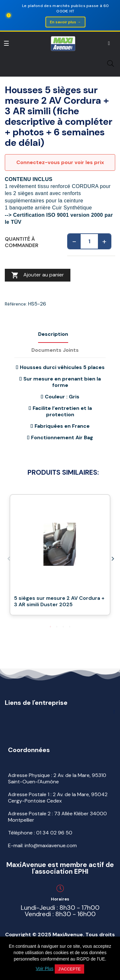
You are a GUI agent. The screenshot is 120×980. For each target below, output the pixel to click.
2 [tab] (57, 627)
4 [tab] (70, 627)
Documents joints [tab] (55, 350)
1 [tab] (51, 627)
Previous (8, 558)
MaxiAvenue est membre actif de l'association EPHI (60, 868)
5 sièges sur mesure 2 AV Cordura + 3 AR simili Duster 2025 (59, 601)
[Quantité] (89, 241)
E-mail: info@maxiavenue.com (42, 845)
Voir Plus (45, 969)
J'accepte (69, 969)
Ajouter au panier (38, 275)
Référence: (16, 304)
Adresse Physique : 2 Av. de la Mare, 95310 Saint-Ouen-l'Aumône (57, 778)
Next (112, 558)
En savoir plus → (65, 22)
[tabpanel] (60, 558)
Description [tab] (53, 334)
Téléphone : (40, 833)
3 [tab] (63, 627)
